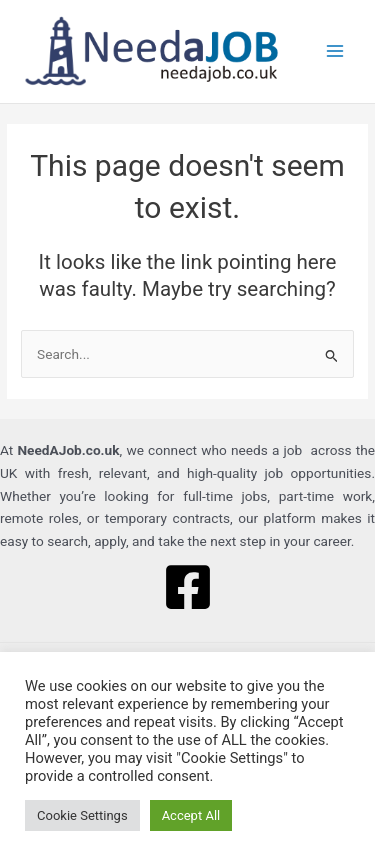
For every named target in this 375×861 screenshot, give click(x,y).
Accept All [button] (191, 815)
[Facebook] (188, 587)
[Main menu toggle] (335, 51)
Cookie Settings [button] (82, 815)
